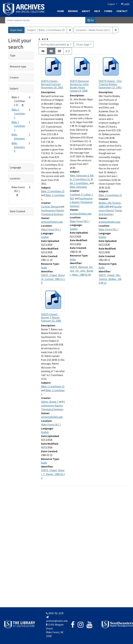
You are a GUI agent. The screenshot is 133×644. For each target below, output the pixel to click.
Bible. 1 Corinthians (18, 113)
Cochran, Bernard (50, 207)
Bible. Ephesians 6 (79, 176)
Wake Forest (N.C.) (51, 229)
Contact (122, 11)
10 (83, 44)
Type (13, 55)
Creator (14, 77)
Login (125, 4)
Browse (73, 11)
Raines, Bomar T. (50, 402)
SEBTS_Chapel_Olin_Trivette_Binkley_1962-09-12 (110, 279)
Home (61, 11)
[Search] (45, 20)
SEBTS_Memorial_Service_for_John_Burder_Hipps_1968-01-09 (82, 271)
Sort (55, 44)
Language (15, 167)
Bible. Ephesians (79, 187)
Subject (14, 88)
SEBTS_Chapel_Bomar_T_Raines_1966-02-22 (53, 474)
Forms (108, 11)
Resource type (18, 66)
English (112, 4)
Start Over (16, 30)
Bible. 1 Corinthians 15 (53, 191)
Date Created (17, 211)
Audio (44, 268)
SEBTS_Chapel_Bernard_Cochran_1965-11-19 (53, 279)
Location (15, 178)
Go (91, 20)
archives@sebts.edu (52, 222)
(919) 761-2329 (55, 613)
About (86, 11)
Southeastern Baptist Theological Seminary (81, 202)
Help (97, 11)
